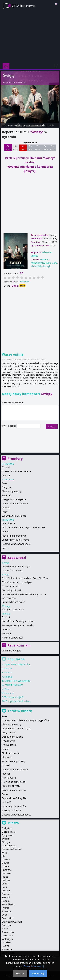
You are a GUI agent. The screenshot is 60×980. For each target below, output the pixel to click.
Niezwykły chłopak (12, 590)
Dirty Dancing (9, 733)
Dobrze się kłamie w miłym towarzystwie (23, 527)
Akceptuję (38, 974)
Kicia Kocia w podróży (13, 761)
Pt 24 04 (8, 148)
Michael (6, 467)
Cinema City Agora (12, 651)
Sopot (5, 915)
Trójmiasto (8, 932)
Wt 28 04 (38, 148)
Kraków (6, 880)
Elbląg (5, 853)
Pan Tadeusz (9, 778)
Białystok (7, 828)
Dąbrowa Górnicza (12, 849)
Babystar (7, 487)
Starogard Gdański (12, 922)
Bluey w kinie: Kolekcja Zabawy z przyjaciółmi (26, 720)
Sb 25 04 (16, 148)
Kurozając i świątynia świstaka (18, 625)
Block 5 (6, 617)
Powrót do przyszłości (14, 782)
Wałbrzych (7, 939)
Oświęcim (7, 894)
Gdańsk (6, 859)
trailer (43, 125)
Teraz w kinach (20, 711)
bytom (23, 5)
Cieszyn (6, 842)
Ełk (3, 856)
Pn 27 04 (30, 148)
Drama (6, 532)
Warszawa (7, 935)
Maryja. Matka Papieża (14, 499)
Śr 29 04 (45, 148)
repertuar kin (15, 125)
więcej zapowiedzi (13, 638)
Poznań (6, 897)
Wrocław (6, 942)
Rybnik (5, 908)
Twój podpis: (9, 426)
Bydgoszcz (8, 835)
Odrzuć (20, 974)
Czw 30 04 (52, 148)
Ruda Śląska (8, 904)
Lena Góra (52, 263)
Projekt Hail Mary (13, 685)
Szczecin (6, 925)
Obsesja (6, 629)
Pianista (6, 508)
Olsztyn (6, 890)
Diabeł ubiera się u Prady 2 (16, 566)
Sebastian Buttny (20, 82)
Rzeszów (7, 911)
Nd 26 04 (23, 148)
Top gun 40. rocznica (13, 609)
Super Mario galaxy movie (16, 540)
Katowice (7, 873)
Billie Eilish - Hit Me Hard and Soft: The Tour (25, 578)
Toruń (5, 929)
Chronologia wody (12, 491)
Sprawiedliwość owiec (13, 602)
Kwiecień (7, 495)
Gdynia (6, 863)
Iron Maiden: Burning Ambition (18, 621)
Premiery (15, 459)
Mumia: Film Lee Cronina (15, 504)
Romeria (6, 633)
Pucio (5, 512)
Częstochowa (9, 845)
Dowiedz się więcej (34, 966)
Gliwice (6, 866)
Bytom (6, 839)
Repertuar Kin (19, 645)
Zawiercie (7, 949)
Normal (6, 476)
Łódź (5, 887)
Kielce (5, 877)
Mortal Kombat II (11, 586)
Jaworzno (7, 870)
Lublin (5, 884)
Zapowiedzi (17, 558)
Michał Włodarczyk (41, 266)
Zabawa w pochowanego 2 (16, 544)
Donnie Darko (9, 745)
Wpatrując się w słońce (14, 516)
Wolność (6, 802)
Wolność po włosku (12, 570)
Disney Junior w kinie (13, 737)
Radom (6, 901)
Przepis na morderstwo (14, 536)
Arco (4, 483)
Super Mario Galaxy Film (17, 664)
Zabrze (6, 946)
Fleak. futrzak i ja (11, 753)
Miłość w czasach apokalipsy (17, 582)
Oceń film (25, 282)
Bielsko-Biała (9, 832)
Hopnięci (9, 693)
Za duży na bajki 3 (14, 697)
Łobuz (5, 548)
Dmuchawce (8, 523)
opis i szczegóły (31, 125)
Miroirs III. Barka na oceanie (16, 471)
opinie (51, 125)
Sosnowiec (8, 918)
